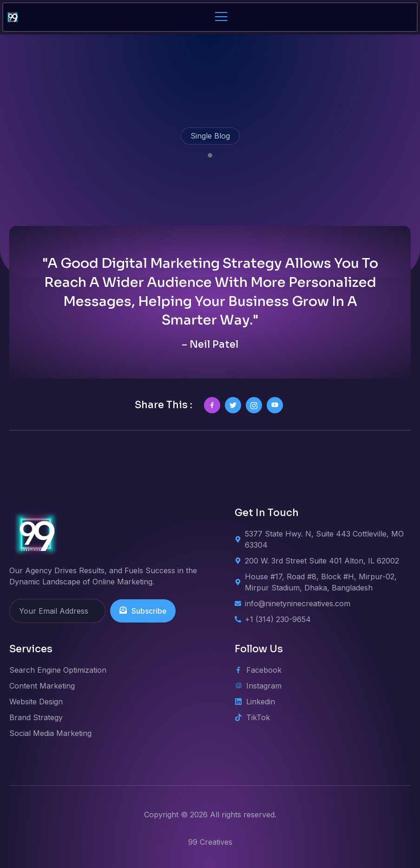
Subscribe (143, 611)
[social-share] (212, 405)
